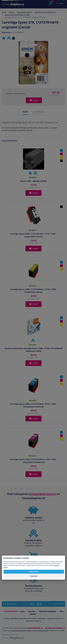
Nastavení (34, 576)
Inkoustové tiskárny (24, 12)
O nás (22, 611)
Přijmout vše (34, 572)
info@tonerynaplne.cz (55, 628)
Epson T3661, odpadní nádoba (33, 181)
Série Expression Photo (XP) (45, 12)
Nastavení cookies (57, 630)
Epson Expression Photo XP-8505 (17, 15)
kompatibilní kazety (42, 494)
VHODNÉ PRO (39, 112)
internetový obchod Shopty (21, 630)
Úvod (4, 12)
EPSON (11, 12)
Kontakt (32, 611)
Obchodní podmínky (47, 611)
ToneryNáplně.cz (35, 628)
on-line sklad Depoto (41, 630)
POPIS (25, 112)
